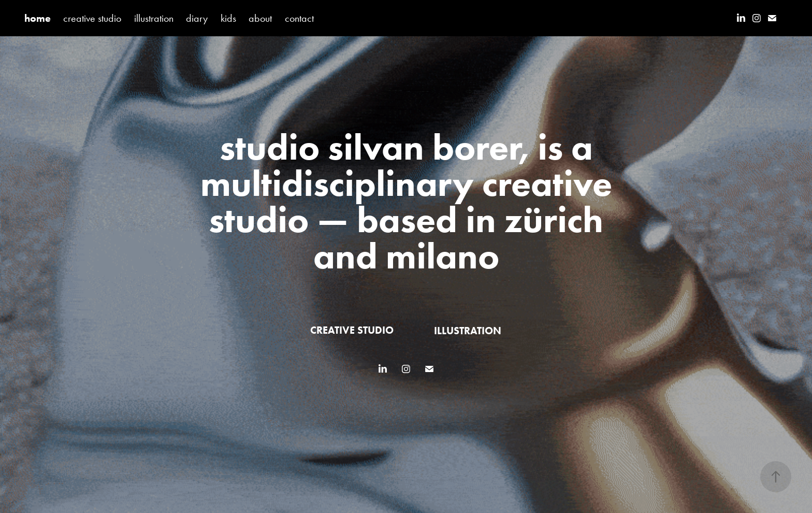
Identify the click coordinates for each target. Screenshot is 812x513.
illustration (154, 18)
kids (228, 18)
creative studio (92, 18)
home (38, 18)
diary (197, 18)
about (260, 18)
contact (299, 18)
